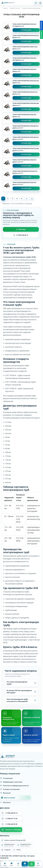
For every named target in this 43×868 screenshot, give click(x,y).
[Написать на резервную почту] (24, 845)
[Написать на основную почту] (8, 845)
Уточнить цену (26, 30)
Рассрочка (41, 25)
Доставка (41, 35)
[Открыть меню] (40, 3)
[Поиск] (36, 3)
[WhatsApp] (31, 864)
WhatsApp (21, 229)
